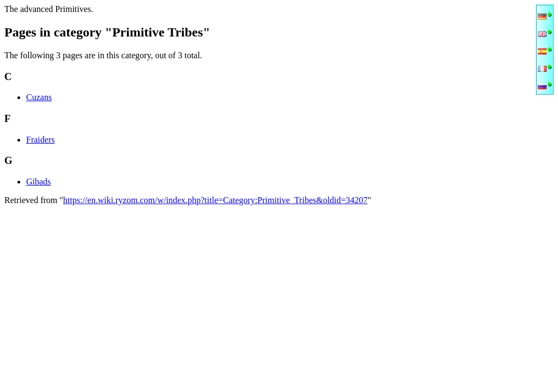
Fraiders (40, 140)
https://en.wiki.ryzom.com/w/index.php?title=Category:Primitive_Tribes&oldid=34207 (216, 200)
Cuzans (39, 97)
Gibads (38, 182)
